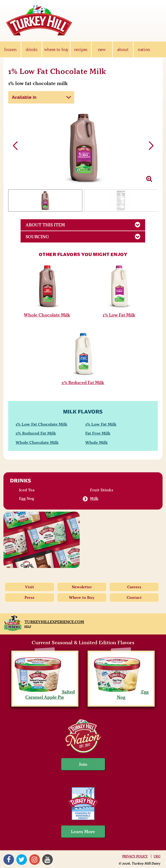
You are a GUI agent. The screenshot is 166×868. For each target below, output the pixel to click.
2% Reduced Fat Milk (83, 382)
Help (28, 626)
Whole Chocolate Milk (47, 315)
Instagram (35, 860)
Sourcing (85, 236)
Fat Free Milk (98, 433)
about (123, 49)
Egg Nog (27, 498)
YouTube (48, 860)
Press (29, 598)
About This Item (85, 225)
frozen (10, 49)
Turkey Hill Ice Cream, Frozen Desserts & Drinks (39, 20)
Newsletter (82, 587)
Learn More (83, 832)
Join (83, 764)
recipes (81, 49)
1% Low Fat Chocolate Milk (41, 424)
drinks (32, 49)
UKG (157, 856)
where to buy (56, 49)
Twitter (22, 860)
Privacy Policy (135, 856)
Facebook (9, 860)
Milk (94, 498)
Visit (30, 587)
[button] (151, 146)
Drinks (21, 480)
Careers (134, 587)
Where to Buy (82, 598)
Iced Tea (27, 490)
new (102, 49)
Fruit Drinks (102, 490)
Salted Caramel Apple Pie (45, 694)
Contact (134, 598)
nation (144, 49)
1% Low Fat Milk (119, 315)
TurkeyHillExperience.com (54, 622)
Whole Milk (96, 442)
